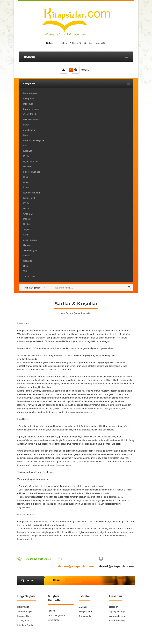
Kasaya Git (100, 43)
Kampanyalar (85, 616)
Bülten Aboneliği (117, 621)
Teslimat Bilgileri (25, 611)
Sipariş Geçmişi (117, 611)
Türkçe (49, 43)
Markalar (83, 607)
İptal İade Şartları (26, 625)
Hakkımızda (23, 607)
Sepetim (88, 43)
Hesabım (63, 43)
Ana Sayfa (66, 313)
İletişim (51, 611)
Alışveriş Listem (117, 616)
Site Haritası (54, 620)
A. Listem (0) (76, 43)
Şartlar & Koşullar (82, 313)
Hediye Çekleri (86, 611)
